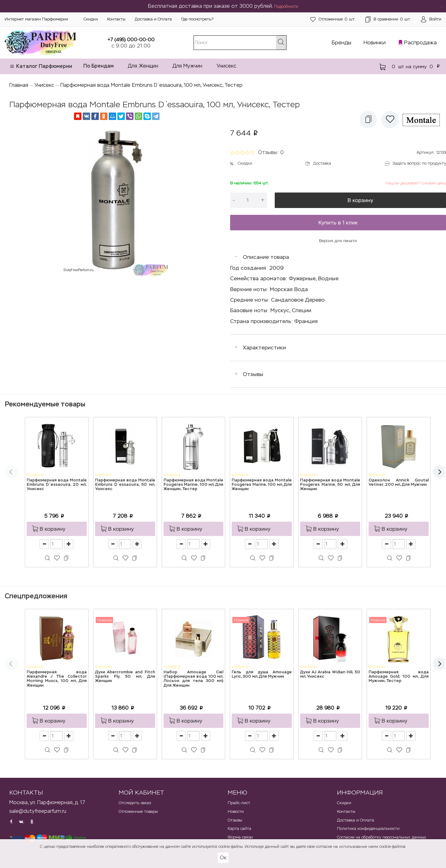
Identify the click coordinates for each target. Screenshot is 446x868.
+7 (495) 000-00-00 (131, 40)
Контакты (116, 19)
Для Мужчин (187, 66)
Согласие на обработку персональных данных (382, 837)
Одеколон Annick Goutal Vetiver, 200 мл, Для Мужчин (399, 483)
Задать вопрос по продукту (419, 163)
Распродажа (420, 42)
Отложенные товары (138, 811)
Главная (19, 85)
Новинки (375, 42)
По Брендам (98, 66)
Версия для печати (338, 241)
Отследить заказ (135, 803)
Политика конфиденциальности (368, 828)
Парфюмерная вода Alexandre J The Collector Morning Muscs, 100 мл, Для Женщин (57, 679)
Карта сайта (239, 828)
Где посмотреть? (197, 19)
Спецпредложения (36, 596)
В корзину (360, 200)
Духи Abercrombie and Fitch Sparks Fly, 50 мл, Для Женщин (125, 677)
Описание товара (266, 257)
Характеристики (264, 348)
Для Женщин (143, 66)
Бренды (341, 42)
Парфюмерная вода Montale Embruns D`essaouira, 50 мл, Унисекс (125, 485)
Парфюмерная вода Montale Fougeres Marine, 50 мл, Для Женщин (330, 485)
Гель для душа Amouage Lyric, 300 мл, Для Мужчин (262, 674)
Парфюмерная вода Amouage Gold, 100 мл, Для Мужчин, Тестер (399, 677)
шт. (333, 19)
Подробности (286, 7)
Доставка (322, 163)
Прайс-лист (239, 803)
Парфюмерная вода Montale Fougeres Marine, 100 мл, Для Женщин (262, 485)
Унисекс (226, 66)
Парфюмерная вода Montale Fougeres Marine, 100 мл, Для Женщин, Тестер (194, 485)
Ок (223, 858)
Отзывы (253, 374)
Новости (236, 811)
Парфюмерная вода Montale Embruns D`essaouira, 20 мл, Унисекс (57, 485)
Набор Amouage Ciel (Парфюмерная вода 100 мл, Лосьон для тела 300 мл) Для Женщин (194, 679)
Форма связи (240, 837)
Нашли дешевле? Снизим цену (416, 183)
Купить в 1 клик (338, 223)
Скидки (91, 19)
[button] (368, 120)
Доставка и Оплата (153, 19)
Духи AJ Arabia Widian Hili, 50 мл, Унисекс (330, 674)
